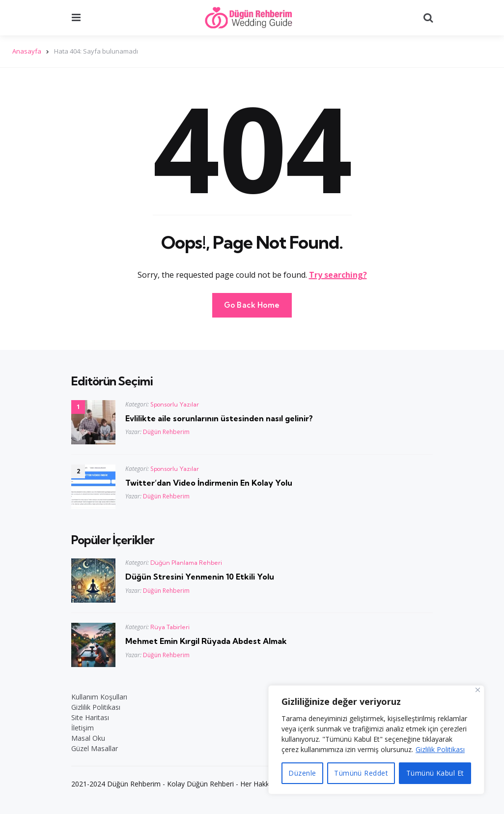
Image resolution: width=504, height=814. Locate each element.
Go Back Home (252, 305)
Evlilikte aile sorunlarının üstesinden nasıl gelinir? (219, 418)
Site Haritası (90, 717)
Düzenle (302, 773)
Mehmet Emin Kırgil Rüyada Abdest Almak (206, 641)
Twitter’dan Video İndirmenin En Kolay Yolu (209, 483)
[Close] (478, 690)
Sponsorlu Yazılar (175, 404)
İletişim (83, 728)
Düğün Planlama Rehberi (186, 563)
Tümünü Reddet (361, 773)
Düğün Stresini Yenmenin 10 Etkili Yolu (200, 577)
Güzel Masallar (95, 748)
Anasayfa (27, 51)
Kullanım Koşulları (99, 697)
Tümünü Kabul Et (435, 773)
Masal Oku (88, 738)
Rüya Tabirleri (170, 627)
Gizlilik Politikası (440, 749)
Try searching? (338, 275)
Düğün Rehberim (166, 432)
